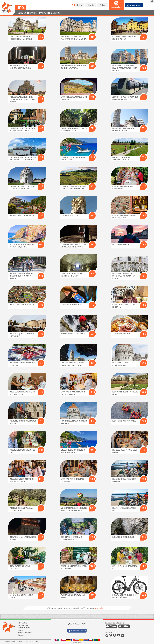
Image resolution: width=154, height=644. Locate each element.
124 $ (144, 186)
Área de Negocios (101, 608)
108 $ (93, 566)
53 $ (93, 66)
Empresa (20, 630)
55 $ (93, 595)
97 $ (93, 244)
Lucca (21, 7)
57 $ (144, 537)
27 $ (41, 37)
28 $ (93, 97)
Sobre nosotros (22, 623)
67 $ (93, 128)
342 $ (93, 508)
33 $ (144, 157)
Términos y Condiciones (25, 633)
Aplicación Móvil (23, 625)
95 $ (93, 186)
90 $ (41, 276)
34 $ (93, 37)
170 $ (93, 537)
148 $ (144, 450)
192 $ (93, 157)
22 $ (41, 186)
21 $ (41, 99)
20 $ (41, 215)
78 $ (144, 128)
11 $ (93, 421)
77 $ (41, 392)
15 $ (41, 157)
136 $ (41, 479)
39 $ (144, 244)
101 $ (144, 215)
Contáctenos (21, 635)
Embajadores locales (24, 628)
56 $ (93, 334)
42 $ (144, 68)
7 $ (144, 97)
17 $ (144, 37)
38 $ (144, 479)
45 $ (144, 421)
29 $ (93, 215)
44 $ (41, 128)
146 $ (41, 244)
